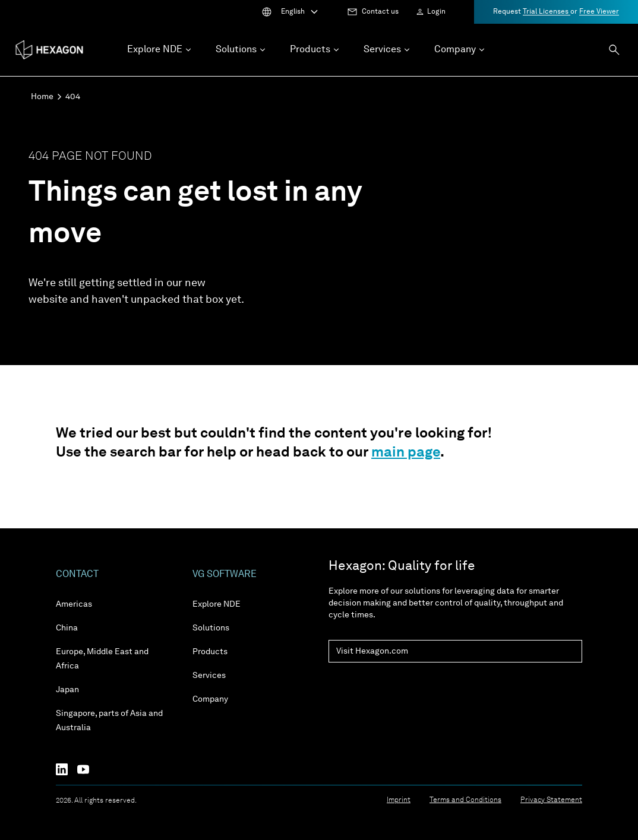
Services (209, 676)
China (67, 628)
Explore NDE (217, 604)
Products (210, 652)
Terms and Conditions (465, 800)
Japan (67, 690)
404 (73, 97)
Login (436, 12)
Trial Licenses (547, 12)
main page (406, 453)
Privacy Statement (551, 800)
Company (210, 699)
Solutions (211, 628)
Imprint (399, 800)
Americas (74, 604)
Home (42, 97)
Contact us (380, 12)
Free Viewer (599, 12)
